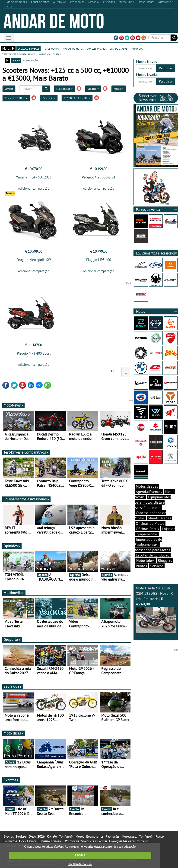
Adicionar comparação (34, 188)
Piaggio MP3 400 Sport (34, 353)
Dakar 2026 (37, 836)
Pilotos (141, 566)
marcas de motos (73, 48)
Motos (80, 836)
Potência (49, 98)
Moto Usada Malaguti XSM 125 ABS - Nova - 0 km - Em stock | (156, 609)
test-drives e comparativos (19, 54)
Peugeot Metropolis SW (34, 260)
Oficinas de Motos (150, 523)
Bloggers (165, 560)
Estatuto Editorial (51, 841)
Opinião (52, 836)
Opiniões (12, 546)
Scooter (93, 89)
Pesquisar (166, 68)
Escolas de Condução (153, 555)
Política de (80, 864)
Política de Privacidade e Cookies (86, 841)
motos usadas (51, 48)
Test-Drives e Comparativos (26, 452)
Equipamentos (95, 836)
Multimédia (14, 593)
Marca (119, 89)
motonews (137, 48)
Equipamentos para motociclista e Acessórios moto (153, 502)
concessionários (97, 48)
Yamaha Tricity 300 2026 (34, 177)
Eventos (11, 780)
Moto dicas (14, 733)
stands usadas (119, 48)
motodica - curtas (49, 54)
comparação (30, 60)
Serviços (157, 566)
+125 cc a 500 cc (16, 98)
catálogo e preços (29, 48)
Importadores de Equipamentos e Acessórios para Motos (152, 545)
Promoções (113, 836)
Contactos (10, 841)
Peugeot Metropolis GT (99, 177)
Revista (160, 836)
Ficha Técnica (28, 841)
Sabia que (13, 686)
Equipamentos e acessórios (26, 499)
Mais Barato (64, 89)
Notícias (21, 836)
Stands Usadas (159, 518)
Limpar (9, 89)
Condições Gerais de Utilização (129, 841)
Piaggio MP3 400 (99, 260)
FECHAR (80, 855)
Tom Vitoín (66, 836)
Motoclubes (145, 560)
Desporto (12, 639)
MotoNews (13, 405)
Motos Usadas (147, 486)
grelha (16, 60)
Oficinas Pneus (147, 529)
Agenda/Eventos (149, 492)
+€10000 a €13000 (77, 98)
